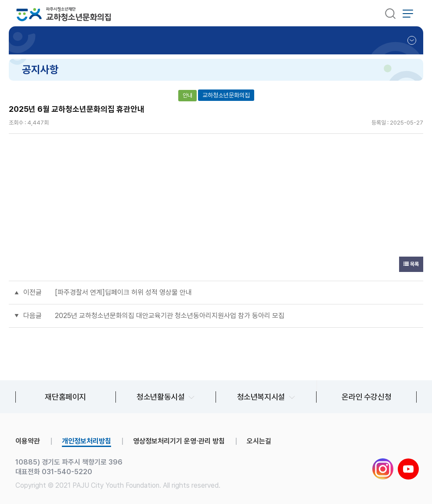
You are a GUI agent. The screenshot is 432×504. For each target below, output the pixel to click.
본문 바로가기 (0, 0)
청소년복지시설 (261, 397)
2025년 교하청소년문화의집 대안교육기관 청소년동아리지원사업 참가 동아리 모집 (170, 316)
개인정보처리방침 (86, 441)
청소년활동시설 (160, 397)
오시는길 (259, 441)
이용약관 (28, 441)
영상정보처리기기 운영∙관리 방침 (179, 441)
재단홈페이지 (65, 397)
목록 (411, 264)
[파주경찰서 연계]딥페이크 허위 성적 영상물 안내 (123, 292)
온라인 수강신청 (366, 397)
